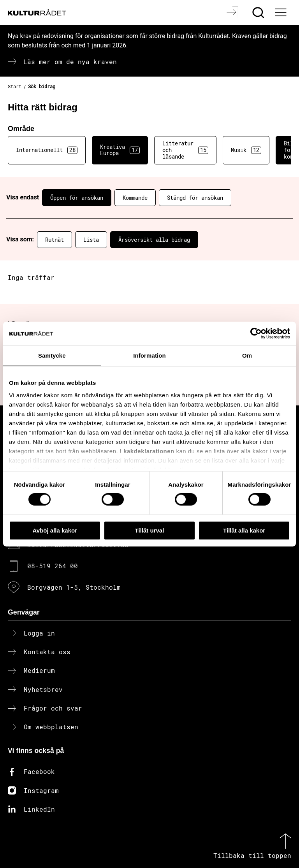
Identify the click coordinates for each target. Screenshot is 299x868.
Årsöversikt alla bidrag (154, 240)
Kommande (135, 198)
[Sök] (259, 12)
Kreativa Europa (120, 150)
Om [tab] (247, 355)
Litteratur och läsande (185, 150)
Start (15, 86)
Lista (91, 240)
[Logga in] (233, 12)
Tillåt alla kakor (244, 530)
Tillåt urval (150, 530)
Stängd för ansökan (195, 198)
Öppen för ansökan (77, 198)
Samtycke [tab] (52, 355)
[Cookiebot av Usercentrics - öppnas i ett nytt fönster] (256, 333)
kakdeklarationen (149, 451)
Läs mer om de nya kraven (70, 62)
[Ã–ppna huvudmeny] (281, 12)
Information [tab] (149, 355)
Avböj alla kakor (55, 530)
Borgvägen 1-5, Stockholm (74, 587)
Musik (246, 150)
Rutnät (55, 240)
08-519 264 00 (53, 566)
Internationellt (47, 150)
